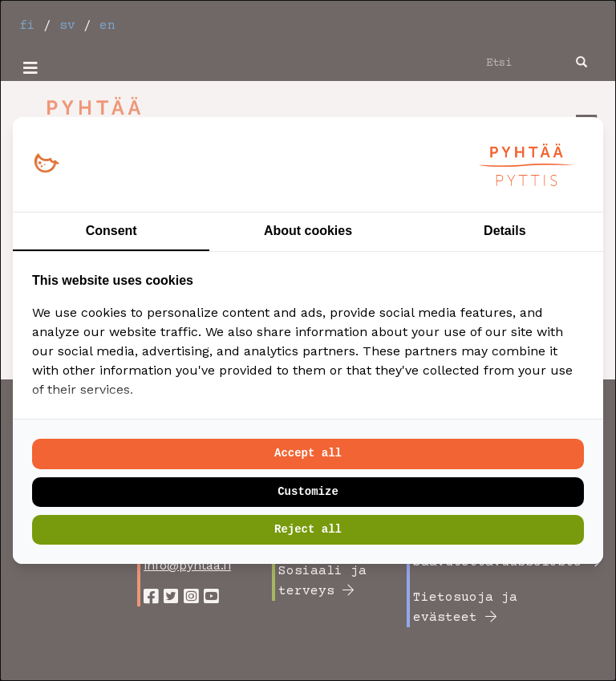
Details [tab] (505, 231)
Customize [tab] (308, 492)
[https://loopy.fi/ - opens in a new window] (46, 164)
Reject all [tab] (308, 529)
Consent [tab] (111, 231)
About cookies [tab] (308, 231)
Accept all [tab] (308, 453)
